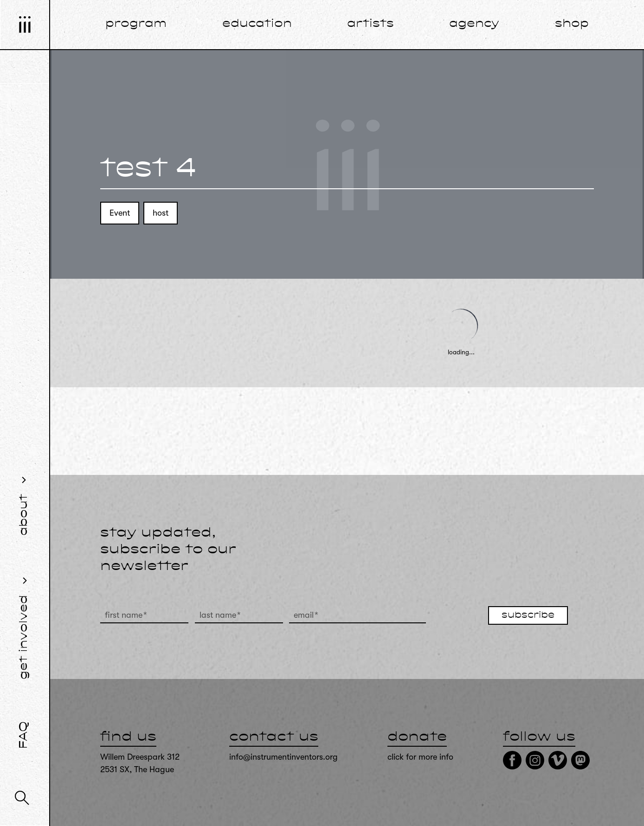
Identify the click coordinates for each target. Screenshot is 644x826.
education (257, 24)
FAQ (24, 735)
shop (572, 24)
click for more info (420, 757)
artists (370, 24)
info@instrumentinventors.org (283, 757)
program (136, 24)
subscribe (528, 615)
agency (474, 24)
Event (120, 213)
